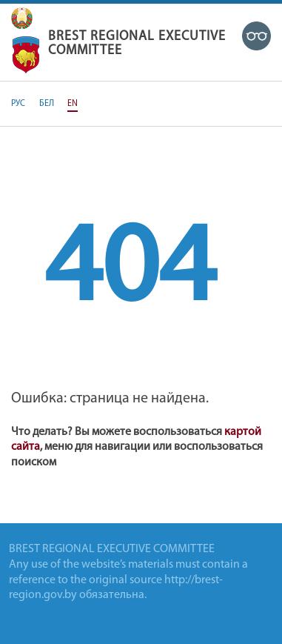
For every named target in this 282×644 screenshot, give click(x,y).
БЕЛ (47, 104)
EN (73, 104)
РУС (18, 104)
